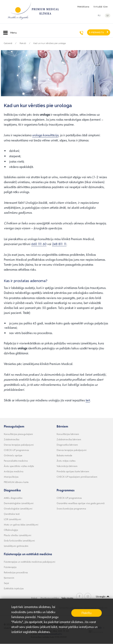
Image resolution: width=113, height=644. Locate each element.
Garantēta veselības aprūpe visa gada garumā (81, 503)
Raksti (23, 43)
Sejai (6, 583)
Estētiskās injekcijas (14, 588)
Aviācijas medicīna (14, 471)
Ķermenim (9, 577)
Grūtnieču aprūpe (13, 455)
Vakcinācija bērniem (67, 466)
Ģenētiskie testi (12, 514)
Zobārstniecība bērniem (69, 439)
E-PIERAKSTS (96, 32)
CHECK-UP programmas (16, 450)
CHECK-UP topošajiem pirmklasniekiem (77, 476)
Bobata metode (64, 455)
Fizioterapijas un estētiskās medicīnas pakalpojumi (30, 561)
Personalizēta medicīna (16, 460)
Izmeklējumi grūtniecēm (16, 546)
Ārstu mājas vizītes (66, 460)
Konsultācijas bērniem (68, 434)
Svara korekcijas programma (71, 508)
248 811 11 (59, 244)
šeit (88, 400)
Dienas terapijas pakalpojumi (19, 444)
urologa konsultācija (45, 135)
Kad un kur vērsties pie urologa (50, 43)
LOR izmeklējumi (12, 519)
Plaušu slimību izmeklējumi (18, 535)
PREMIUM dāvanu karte (16, 482)
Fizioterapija (10, 567)
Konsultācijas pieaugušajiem (18, 434)
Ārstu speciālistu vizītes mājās (19, 466)
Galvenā (8, 43)
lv (108, 16)
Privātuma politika (50, 598)
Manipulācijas (11, 476)
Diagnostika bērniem (67, 444)
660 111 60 (39, 244)
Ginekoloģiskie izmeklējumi (18, 508)
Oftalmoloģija (11, 530)
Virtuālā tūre (101, 7)
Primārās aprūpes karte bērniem (73, 471)
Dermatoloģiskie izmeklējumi (19, 503)
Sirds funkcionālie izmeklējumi (19, 540)
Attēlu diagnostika (13, 498)
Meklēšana (83, 7)
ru (99, 16)
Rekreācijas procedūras (16, 572)
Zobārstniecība (12, 439)
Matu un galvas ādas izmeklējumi (21, 524)
